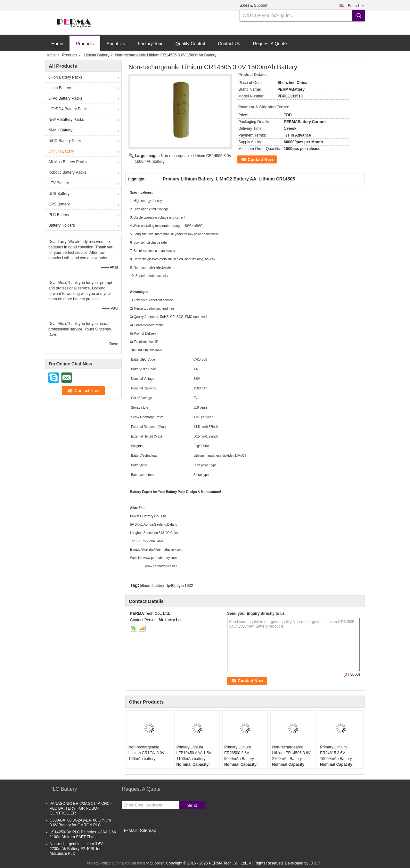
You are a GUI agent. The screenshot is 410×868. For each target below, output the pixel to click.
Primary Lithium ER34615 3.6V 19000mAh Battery (336, 753)
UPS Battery (59, 194)
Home (57, 44)
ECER (315, 863)
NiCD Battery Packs (65, 141)
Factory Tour (150, 44)
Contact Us (229, 44)
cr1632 (187, 586)
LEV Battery (59, 183)
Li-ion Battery (60, 88)
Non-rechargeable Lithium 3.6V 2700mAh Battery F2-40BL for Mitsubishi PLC (76, 849)
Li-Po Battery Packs (65, 98)
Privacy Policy (99, 863)
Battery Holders (62, 225)
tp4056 (173, 586)
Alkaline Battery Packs (67, 162)
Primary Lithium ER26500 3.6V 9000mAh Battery (239, 753)
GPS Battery (59, 204)
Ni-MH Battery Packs (66, 120)
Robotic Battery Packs (67, 172)
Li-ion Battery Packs (66, 77)
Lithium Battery (96, 55)
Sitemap (148, 830)
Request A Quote (270, 44)
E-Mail (130, 830)
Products (85, 44)
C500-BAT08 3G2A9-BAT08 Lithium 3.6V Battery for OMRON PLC (80, 823)
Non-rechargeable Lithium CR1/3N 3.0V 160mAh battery (147, 753)
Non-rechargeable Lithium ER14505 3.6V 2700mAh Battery (291, 753)
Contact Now (260, 159)
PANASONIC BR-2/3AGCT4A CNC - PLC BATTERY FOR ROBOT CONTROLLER (81, 808)
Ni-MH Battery (60, 130)
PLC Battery (59, 215)
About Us (116, 44)
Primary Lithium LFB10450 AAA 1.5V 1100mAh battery (194, 753)
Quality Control (190, 44)
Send (192, 805)
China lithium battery (131, 863)
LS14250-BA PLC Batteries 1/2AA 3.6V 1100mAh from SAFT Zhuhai (83, 835)
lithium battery (152, 586)
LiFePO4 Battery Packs (68, 109)
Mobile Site (133, 839)
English (357, 6)
